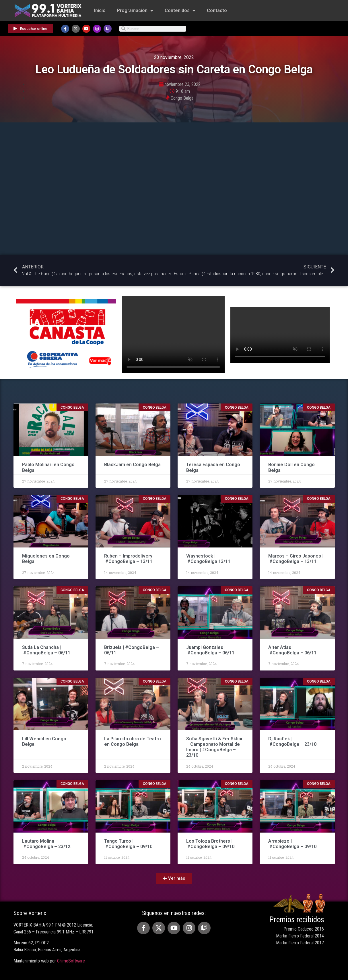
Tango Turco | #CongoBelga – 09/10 (128, 844)
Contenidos (180, 11)
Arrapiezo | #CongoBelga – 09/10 (292, 844)
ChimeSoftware (71, 961)
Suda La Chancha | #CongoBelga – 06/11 (46, 650)
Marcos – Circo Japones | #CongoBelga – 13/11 (296, 559)
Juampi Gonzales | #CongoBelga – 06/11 (211, 650)
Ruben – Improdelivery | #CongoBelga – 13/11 (129, 559)
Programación (135, 11)
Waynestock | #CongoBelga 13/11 (208, 559)
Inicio (100, 10)
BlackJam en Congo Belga (132, 465)
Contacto (217, 10)
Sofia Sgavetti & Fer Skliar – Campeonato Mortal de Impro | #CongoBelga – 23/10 (214, 747)
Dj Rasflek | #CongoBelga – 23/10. (293, 741)
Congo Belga (182, 98)
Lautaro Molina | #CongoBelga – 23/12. (47, 844)
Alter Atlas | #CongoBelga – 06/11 (292, 650)
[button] (174, 879)
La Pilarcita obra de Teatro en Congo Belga (133, 741)
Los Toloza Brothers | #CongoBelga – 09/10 (210, 844)
